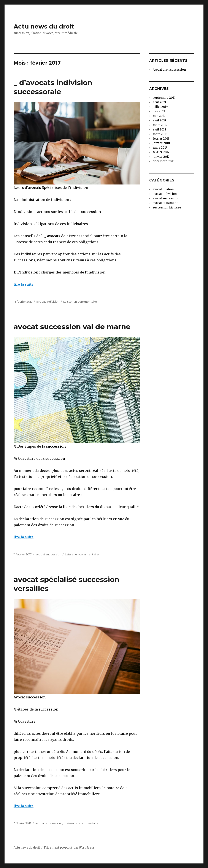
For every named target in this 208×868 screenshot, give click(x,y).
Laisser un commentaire (80, 302)
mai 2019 (159, 116)
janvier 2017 (161, 157)
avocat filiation (163, 189)
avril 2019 (159, 120)
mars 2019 (160, 125)
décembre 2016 (164, 161)
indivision (79, 188)
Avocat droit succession (169, 70)
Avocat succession (30, 697)
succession (91, 212)
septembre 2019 (164, 98)
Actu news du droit (44, 26)
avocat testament (165, 203)
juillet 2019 (160, 107)
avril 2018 (159, 130)
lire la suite (24, 284)
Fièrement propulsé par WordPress (69, 848)
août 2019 (159, 102)
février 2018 (161, 139)
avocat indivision (48, 302)
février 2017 (161, 152)
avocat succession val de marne (72, 327)
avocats (34, 188)
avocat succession (48, 554)
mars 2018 (160, 134)
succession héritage (167, 207)
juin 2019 (159, 111)
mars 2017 (160, 148)
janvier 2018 (161, 143)
